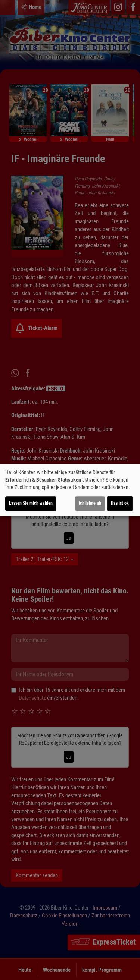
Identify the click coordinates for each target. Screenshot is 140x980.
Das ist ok (120, 503)
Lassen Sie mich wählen (31, 503)
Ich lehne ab (90, 503)
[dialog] (70, 490)
